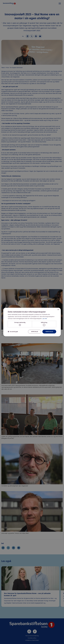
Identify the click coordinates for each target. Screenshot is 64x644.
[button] (13, 332)
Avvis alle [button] (35, 332)
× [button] (58, 310)
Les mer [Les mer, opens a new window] (45, 319)
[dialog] (32, 322)
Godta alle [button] (49, 332)
